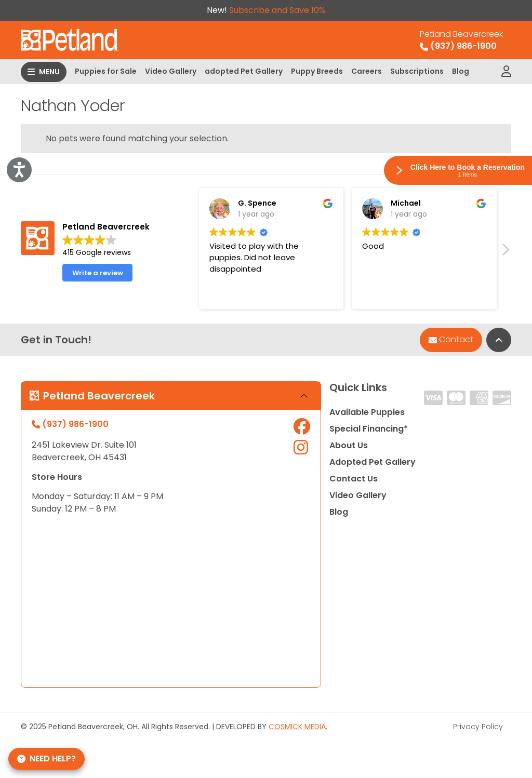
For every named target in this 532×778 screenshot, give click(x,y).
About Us (349, 445)
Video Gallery (171, 71)
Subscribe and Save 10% (277, 10)
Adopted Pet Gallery (373, 462)
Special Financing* (369, 429)
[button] (505, 252)
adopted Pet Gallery (244, 71)
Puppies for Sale (106, 71)
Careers (367, 71)
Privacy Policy (478, 727)
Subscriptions (417, 71)
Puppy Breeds (317, 71)
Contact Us (354, 479)
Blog (461, 71)
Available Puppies (367, 412)
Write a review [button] (98, 273)
